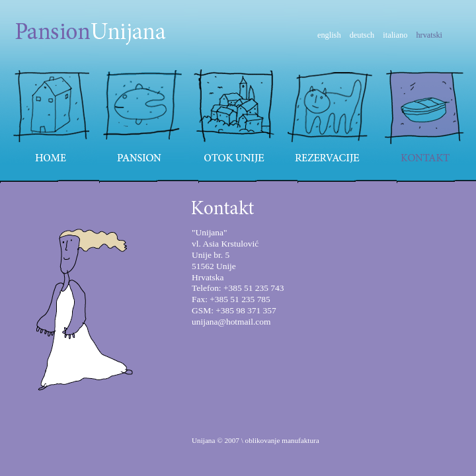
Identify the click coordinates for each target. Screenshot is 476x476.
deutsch (362, 35)
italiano (395, 35)
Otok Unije (235, 116)
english (329, 35)
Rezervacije (330, 116)
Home (49, 116)
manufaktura (300, 440)
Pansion (143, 116)
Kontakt (427, 116)
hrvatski (429, 35)
